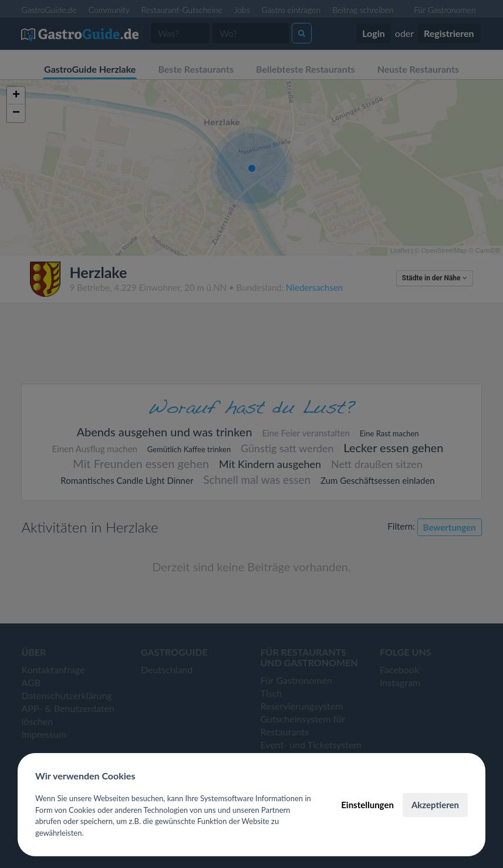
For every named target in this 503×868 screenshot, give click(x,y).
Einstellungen (367, 805)
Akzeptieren (435, 805)
